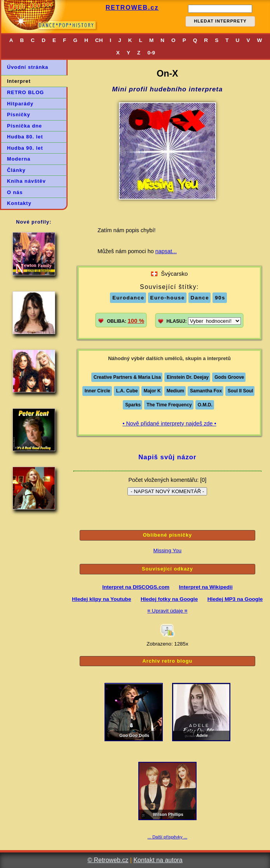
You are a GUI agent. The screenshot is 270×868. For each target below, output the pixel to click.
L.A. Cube (127, 391)
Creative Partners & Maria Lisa (127, 377)
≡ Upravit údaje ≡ (167, 611)
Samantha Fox (206, 391)
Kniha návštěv (26, 181)
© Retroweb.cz (108, 860)
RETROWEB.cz (132, 8)
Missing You (168, 550)
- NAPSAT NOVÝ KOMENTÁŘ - (167, 491)
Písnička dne (24, 126)
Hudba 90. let (25, 148)
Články (16, 170)
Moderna (19, 159)
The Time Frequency (169, 405)
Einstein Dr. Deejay (188, 377)
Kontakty (19, 203)
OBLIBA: (125, 321)
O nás (15, 192)
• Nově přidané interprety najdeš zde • (169, 423)
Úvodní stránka (28, 67)
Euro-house (168, 298)
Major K (152, 391)
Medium (175, 391)
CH (99, 40)
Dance (200, 298)
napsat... (166, 251)
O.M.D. (205, 405)
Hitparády (20, 104)
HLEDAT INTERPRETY (220, 21)
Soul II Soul (240, 391)
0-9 (151, 53)
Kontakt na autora (158, 860)
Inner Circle (98, 391)
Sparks (133, 405)
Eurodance (128, 298)
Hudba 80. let (25, 137)
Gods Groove (229, 377)
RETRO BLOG (25, 92)
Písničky (19, 115)
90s (220, 298)
